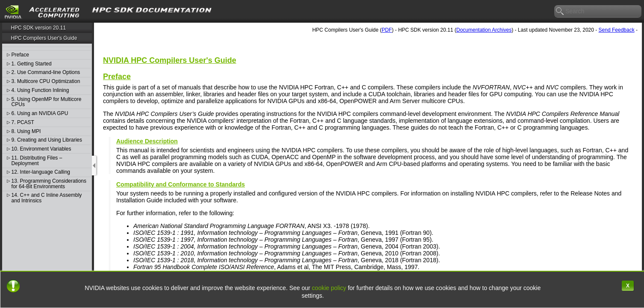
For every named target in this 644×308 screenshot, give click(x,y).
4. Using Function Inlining (40, 90)
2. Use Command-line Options (46, 73)
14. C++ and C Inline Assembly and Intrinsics (47, 198)
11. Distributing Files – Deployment (37, 161)
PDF (387, 30)
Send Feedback (617, 30)
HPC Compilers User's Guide (44, 38)
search (560, 12)
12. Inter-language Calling (41, 172)
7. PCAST (23, 123)
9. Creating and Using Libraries (47, 140)
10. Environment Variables (41, 149)
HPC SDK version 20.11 (38, 28)
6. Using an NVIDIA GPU (40, 114)
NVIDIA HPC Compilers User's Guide (170, 60)
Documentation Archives (484, 30)
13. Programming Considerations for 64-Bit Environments (49, 184)
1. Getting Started (32, 64)
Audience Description (147, 141)
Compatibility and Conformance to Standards (181, 184)
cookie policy (329, 288)
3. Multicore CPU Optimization (46, 81)
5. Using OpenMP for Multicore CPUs (47, 102)
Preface (20, 55)
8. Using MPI (26, 132)
